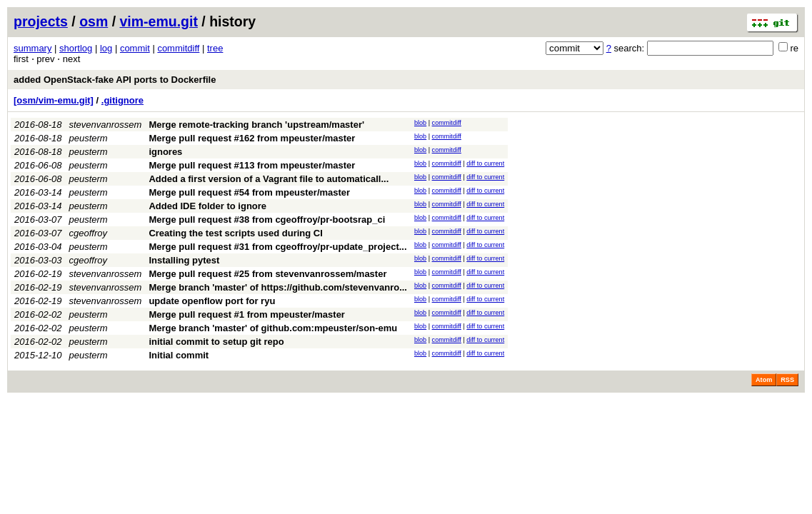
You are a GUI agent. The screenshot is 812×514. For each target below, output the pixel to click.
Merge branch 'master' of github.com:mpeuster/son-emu (273, 328)
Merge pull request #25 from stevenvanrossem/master (267, 274)
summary (32, 48)
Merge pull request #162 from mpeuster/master (252, 138)
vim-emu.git (159, 21)
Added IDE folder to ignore (207, 206)
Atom (764, 380)
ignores (165, 152)
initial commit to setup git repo (216, 342)
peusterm (89, 138)
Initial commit (179, 355)
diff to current (485, 163)
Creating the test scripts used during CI (235, 233)
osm (94, 21)
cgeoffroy (88, 233)
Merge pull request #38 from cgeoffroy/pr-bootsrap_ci (267, 220)
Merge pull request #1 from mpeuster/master (247, 314)
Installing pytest (184, 260)
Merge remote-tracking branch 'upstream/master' (256, 125)
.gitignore (122, 100)
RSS (787, 380)
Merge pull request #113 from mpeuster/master (252, 165)
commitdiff (178, 48)
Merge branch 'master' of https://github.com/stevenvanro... (278, 287)
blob (420, 123)
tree (215, 48)
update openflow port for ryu (212, 301)
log (106, 48)
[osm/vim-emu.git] (54, 100)
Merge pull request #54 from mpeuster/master (249, 192)
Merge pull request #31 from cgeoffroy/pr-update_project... (277, 247)
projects (41, 21)
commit (135, 48)
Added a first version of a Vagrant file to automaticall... (269, 179)
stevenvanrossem (106, 125)
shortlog (76, 48)
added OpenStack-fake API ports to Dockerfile (115, 80)
